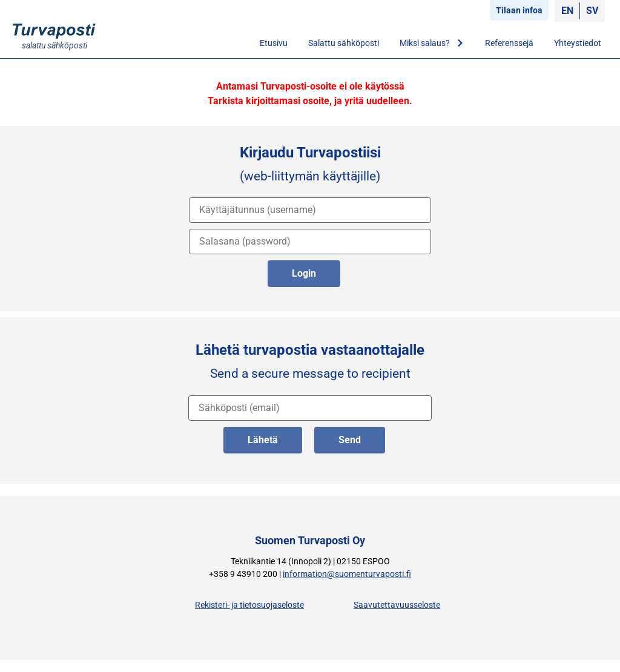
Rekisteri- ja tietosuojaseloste (249, 605)
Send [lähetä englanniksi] (350, 440)
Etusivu (274, 43)
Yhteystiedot (578, 43)
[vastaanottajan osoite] (310, 408)
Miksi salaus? (432, 43)
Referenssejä (509, 43)
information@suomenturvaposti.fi (347, 574)
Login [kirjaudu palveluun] (304, 273)
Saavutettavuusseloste (397, 605)
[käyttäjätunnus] (310, 210)
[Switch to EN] (567, 11)
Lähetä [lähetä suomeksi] (263, 440)
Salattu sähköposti (344, 43)
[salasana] (310, 242)
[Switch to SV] (592, 11)
